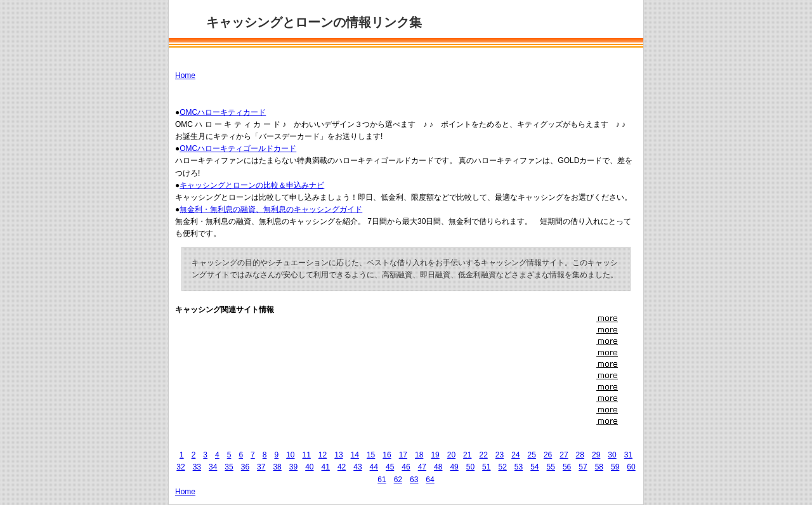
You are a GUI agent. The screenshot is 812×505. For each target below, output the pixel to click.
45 (390, 467)
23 (500, 455)
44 (374, 467)
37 (261, 467)
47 (422, 467)
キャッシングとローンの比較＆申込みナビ (252, 185)
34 (213, 467)
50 (470, 467)
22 (483, 455)
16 (387, 455)
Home (185, 75)
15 (371, 455)
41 (326, 467)
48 (438, 467)
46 (406, 467)
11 (307, 455)
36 (245, 467)
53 (519, 467)
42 (342, 467)
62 (398, 480)
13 (338, 455)
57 (583, 467)
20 (451, 455)
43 (357, 467)
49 (454, 467)
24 (515, 455)
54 (534, 467)
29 (596, 455)
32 (180, 467)
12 (323, 455)
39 (293, 467)
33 (197, 467)
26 (548, 455)
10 (290, 455)
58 (599, 467)
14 (355, 455)
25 (532, 455)
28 (580, 455)
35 (229, 467)
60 (631, 467)
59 (615, 467)
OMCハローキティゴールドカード (238, 148)
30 (612, 455)
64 (430, 480)
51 (486, 467)
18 (419, 455)
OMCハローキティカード (223, 112)
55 (551, 467)
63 (414, 480)
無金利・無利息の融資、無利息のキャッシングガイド (271, 209)
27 (564, 455)
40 (309, 467)
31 (628, 455)
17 (403, 455)
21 (467, 455)
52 (502, 467)
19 (435, 455)
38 (277, 467)
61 (382, 480)
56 (567, 467)
